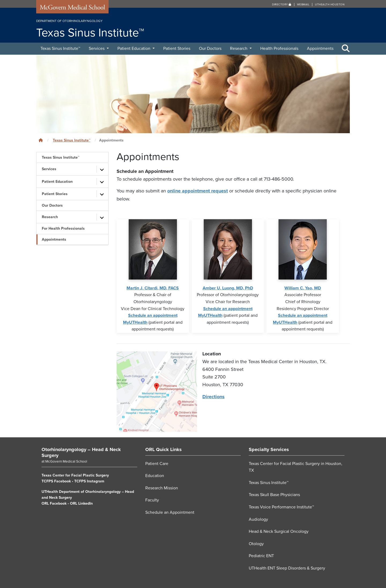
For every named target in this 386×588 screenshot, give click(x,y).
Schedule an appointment (153, 315)
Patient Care (157, 463)
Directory (282, 5)
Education (155, 475)
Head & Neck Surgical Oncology (279, 531)
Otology (256, 544)
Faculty (152, 500)
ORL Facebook (54, 503)
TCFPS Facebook (56, 481)
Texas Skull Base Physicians (274, 494)
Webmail (303, 5)
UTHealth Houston (330, 5)
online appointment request (198, 191)
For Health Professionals (63, 228)
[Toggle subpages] (102, 169)
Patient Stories (177, 49)
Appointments (320, 49)
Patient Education (134, 49)
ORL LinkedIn (81, 503)
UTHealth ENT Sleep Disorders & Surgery (287, 568)
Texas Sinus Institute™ (60, 49)
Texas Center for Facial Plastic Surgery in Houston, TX (296, 467)
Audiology (258, 519)
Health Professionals (279, 49)
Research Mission (162, 488)
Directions (214, 396)
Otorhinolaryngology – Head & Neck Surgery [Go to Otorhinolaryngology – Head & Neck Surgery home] (81, 452)
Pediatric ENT (261, 556)
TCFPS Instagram (89, 481)
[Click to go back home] (41, 140)
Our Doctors (210, 49)
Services (97, 49)
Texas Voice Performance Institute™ (281, 507)
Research (239, 49)
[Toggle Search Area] (346, 49)
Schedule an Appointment (170, 512)
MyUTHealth (135, 322)
